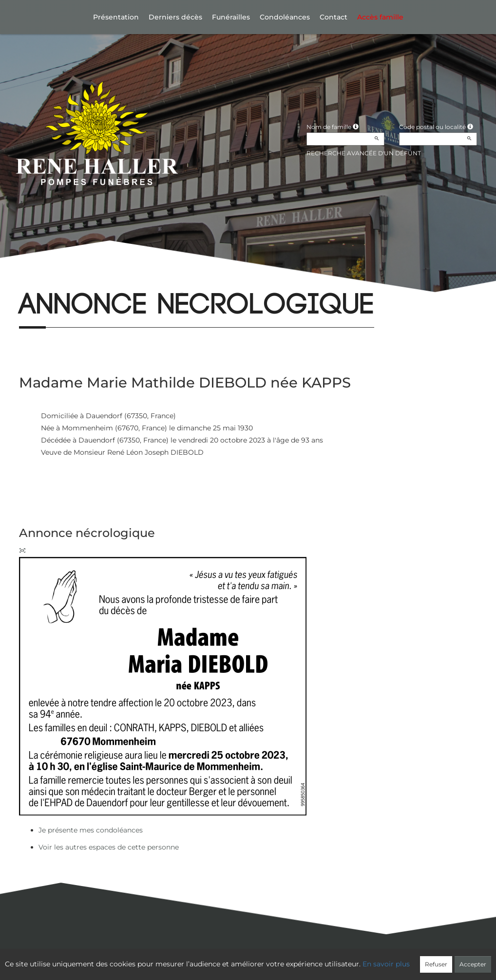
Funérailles (231, 17)
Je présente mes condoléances (91, 830)
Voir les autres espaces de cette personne (109, 847)
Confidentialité (243, 959)
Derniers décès (175, 17)
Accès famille (380, 17)
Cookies (288, 959)
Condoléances (285, 17)
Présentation (116, 17)
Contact (334, 17)
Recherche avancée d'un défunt (364, 153)
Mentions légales (337, 959)
